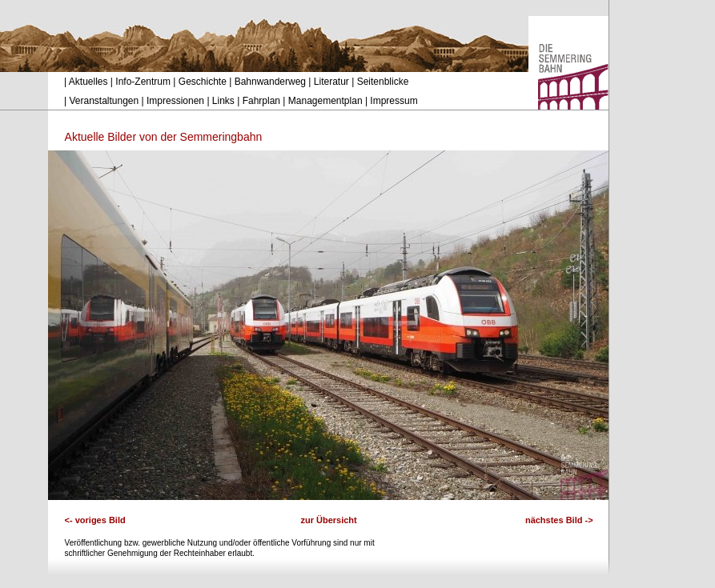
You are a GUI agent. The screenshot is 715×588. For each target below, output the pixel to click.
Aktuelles (88, 82)
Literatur (331, 82)
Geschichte (203, 82)
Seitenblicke (383, 82)
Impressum (394, 101)
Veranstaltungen (104, 101)
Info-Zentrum (143, 82)
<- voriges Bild (95, 520)
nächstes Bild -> (559, 520)
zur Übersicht (328, 520)
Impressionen (175, 101)
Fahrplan (261, 101)
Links (223, 101)
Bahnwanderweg (270, 82)
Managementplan (325, 101)
